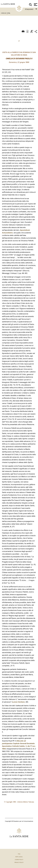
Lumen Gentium (18, 702)
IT (19, 41)
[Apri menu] (35, 5)
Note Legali (19, 857)
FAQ (19, 854)
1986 (9, 13)
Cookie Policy (19, 860)
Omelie (4, 13)
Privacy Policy (19, 862)
